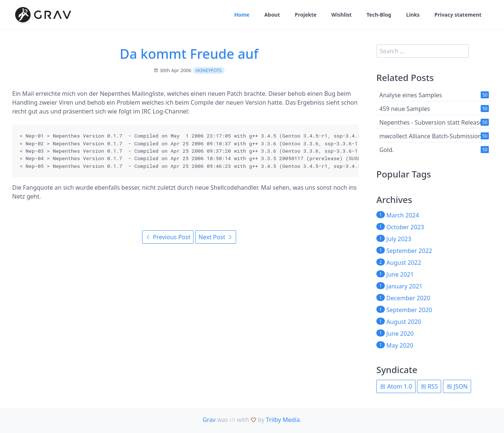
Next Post (216, 237)
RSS (429, 386)
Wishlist (341, 15)
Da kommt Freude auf (189, 54)
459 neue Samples (405, 109)
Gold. (387, 150)
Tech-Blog (378, 15)
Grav (209, 420)
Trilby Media (283, 420)
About (271, 15)
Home (241, 15)
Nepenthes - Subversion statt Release (431, 122)
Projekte (305, 15)
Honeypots (209, 70)
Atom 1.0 (396, 386)
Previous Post (168, 237)
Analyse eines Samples (411, 95)
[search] (423, 51)
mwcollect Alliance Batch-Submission (431, 136)
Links (413, 15)
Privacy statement (458, 15)
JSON (457, 386)
